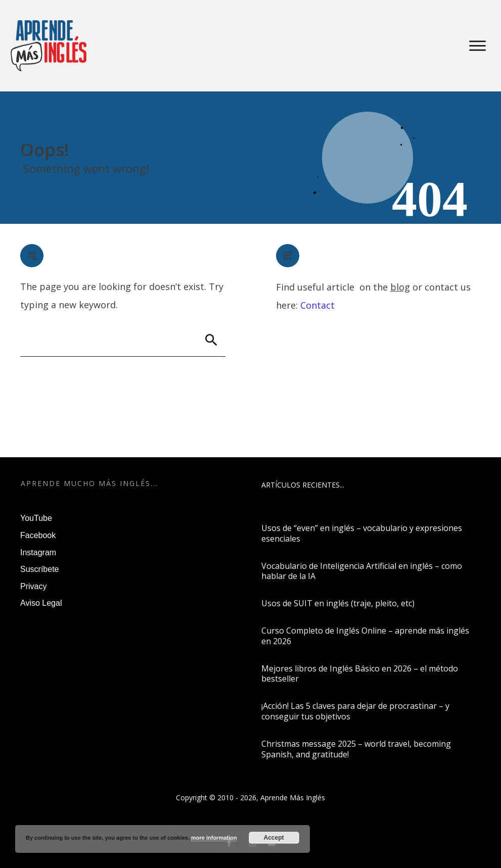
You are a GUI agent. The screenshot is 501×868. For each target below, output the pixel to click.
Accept (274, 838)
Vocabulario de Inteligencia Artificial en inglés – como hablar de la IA (362, 571)
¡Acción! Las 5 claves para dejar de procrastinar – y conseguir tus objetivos (355, 711)
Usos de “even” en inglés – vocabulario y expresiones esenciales (362, 533)
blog (400, 287)
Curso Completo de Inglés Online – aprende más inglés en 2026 (365, 636)
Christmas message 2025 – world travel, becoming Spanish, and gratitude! (356, 749)
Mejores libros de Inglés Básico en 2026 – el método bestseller (360, 674)
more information (214, 838)
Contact (317, 305)
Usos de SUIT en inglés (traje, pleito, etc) (338, 603)
